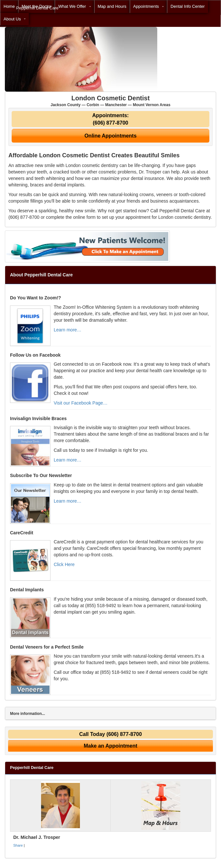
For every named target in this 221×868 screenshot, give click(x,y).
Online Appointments (110, 136)
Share (18, 845)
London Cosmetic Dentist (110, 101)
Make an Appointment (111, 746)
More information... (28, 714)
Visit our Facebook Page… (81, 403)
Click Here (64, 564)
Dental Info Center (188, 6)
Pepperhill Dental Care (37, 8)
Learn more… (68, 330)
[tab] (110, 713)
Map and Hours (112, 6)
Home (9, 6)
